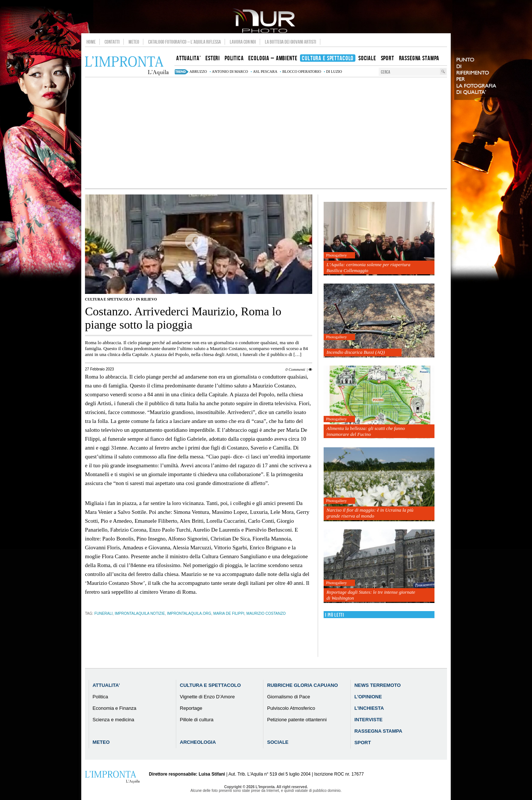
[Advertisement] (266, 133)
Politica (100, 697)
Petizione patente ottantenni (297, 720)
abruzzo (198, 72)
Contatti (112, 42)
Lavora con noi (243, 42)
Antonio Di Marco (230, 72)
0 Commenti (295, 369)
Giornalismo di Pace (289, 697)
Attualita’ (106, 685)
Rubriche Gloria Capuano (303, 685)
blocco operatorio (302, 72)
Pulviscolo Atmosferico (291, 708)
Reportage (191, 708)
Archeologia (198, 742)
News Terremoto (377, 685)
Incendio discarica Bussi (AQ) (356, 352)
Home (91, 42)
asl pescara (265, 72)
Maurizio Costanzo (266, 613)
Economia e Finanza (115, 708)
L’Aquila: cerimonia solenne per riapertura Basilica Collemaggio (369, 267)
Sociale (278, 742)
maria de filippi (229, 613)
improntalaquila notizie (140, 613)
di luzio (334, 72)
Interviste (368, 720)
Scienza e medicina (114, 720)
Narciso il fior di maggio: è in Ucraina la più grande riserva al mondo (370, 513)
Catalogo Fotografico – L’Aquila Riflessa (185, 42)
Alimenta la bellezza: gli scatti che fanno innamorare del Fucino (366, 431)
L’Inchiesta (369, 708)
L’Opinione (368, 697)
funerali (103, 613)
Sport (363, 743)
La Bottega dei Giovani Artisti (291, 42)
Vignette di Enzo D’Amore (207, 697)
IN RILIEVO (146, 299)
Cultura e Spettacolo (108, 299)
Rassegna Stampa (378, 731)
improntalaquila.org (189, 613)
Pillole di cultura (197, 720)
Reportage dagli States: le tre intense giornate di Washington (371, 595)
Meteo (134, 42)
